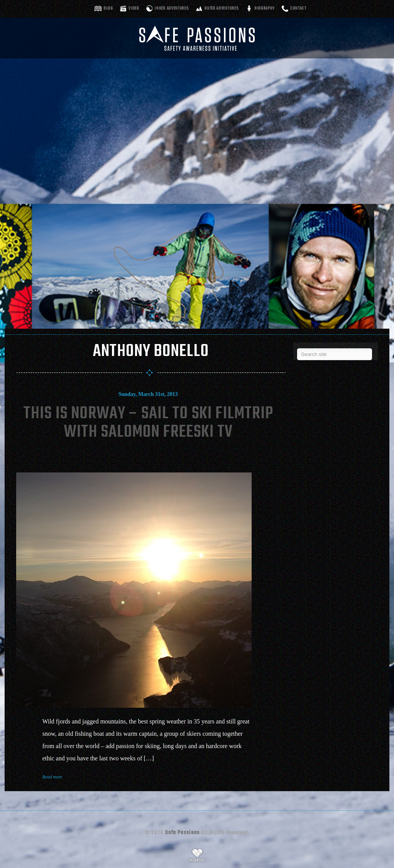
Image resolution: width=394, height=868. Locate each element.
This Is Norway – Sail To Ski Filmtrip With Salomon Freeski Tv (148, 423)
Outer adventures (221, 9)
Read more (52, 777)
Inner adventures (172, 9)
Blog (108, 9)
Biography (264, 9)
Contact (298, 9)
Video (134, 9)
